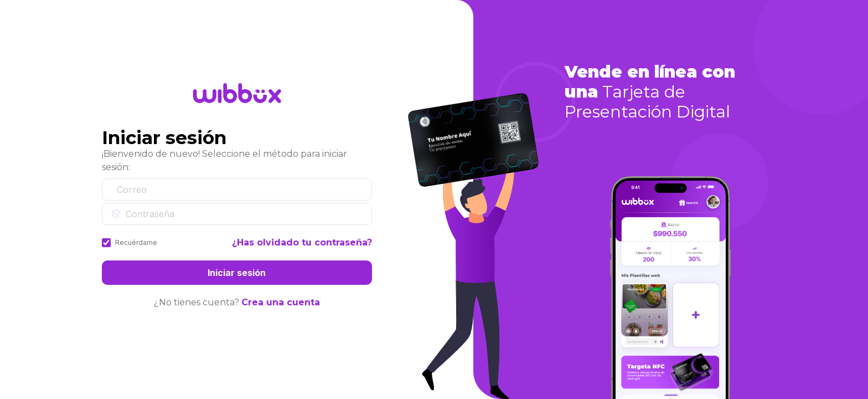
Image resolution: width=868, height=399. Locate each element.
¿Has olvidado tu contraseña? (302, 242)
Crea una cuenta (281, 302)
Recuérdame (136, 242)
